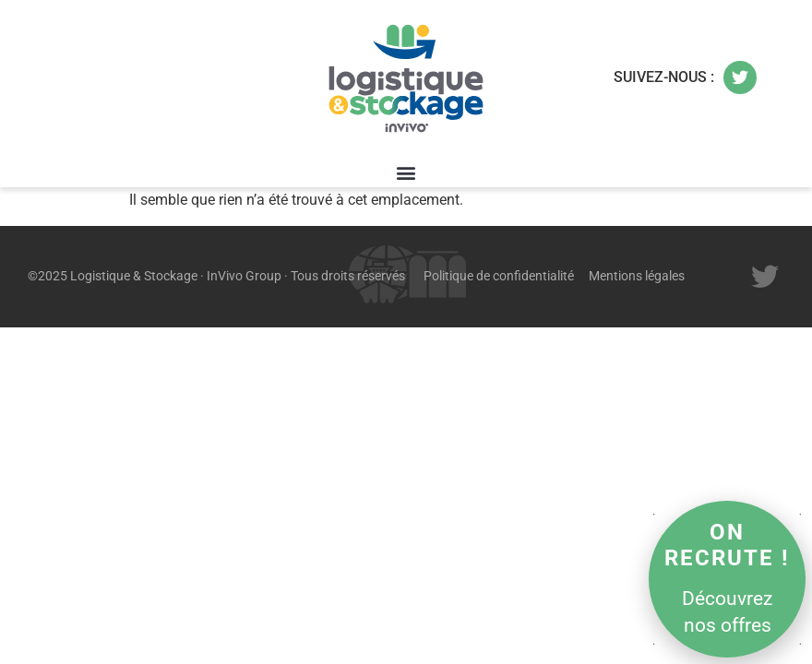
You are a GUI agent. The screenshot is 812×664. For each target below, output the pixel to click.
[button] (406, 172)
